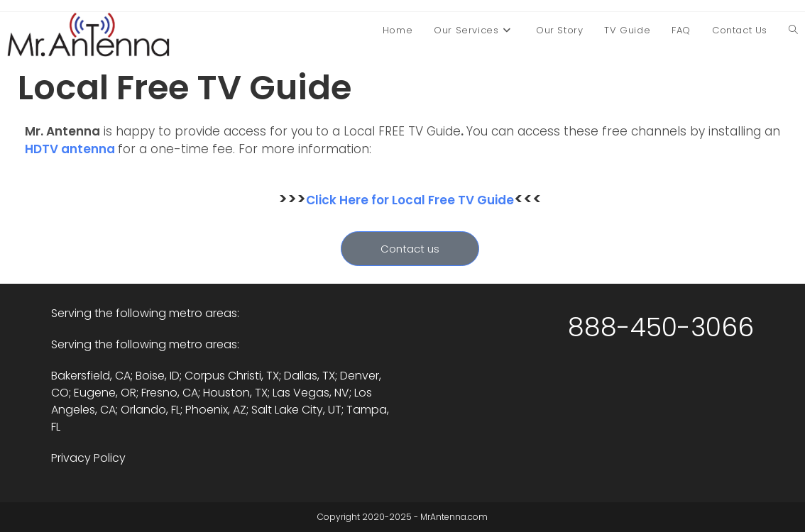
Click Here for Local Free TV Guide (410, 200)
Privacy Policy (88, 458)
